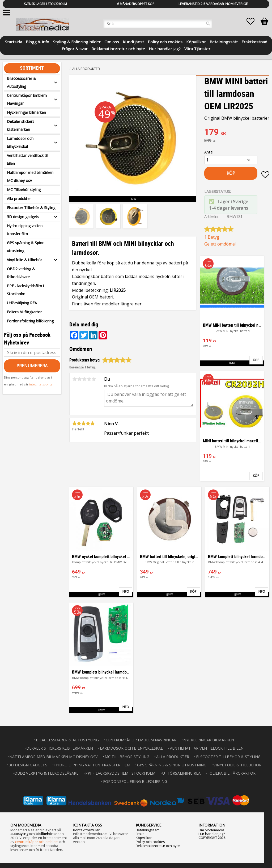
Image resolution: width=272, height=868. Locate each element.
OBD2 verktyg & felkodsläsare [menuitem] (21, 273)
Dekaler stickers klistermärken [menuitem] (21, 125)
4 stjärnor (89, 379)
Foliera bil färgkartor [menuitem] (24, 312)
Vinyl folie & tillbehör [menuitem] (24, 260)
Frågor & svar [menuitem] (75, 48)
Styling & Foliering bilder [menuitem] (77, 41)
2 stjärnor (79, 379)
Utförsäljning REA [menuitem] (22, 303)
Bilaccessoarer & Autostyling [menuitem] (22, 82)
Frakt (140, 834)
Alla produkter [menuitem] (19, 199)
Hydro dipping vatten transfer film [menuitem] (25, 230)
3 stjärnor (84, 379)
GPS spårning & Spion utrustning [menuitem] (26, 247)
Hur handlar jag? (212, 834)
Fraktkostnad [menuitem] (254, 41)
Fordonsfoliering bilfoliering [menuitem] (30, 321)
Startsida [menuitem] (13, 41)
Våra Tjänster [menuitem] (197, 48)
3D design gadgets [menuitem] (23, 217)
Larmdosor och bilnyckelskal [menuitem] (20, 142)
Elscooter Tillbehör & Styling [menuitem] (31, 208)
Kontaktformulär (86, 830)
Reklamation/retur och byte (158, 846)
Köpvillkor (144, 838)
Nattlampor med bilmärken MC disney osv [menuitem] (30, 176)
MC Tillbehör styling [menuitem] (24, 190)
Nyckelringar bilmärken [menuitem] (26, 112)
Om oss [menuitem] (112, 41)
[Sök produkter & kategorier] (158, 24)
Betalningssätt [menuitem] (224, 41)
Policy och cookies (150, 842)
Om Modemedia (211, 830)
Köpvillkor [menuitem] (196, 41)
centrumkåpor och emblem (37, 842)
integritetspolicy (41, 384)
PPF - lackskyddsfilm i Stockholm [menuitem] (25, 290)
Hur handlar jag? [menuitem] (165, 48)
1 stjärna (75, 379)
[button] (253, 21)
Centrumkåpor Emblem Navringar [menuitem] (27, 99)
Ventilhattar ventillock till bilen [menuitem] (28, 159)
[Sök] (208, 24)
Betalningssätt (147, 830)
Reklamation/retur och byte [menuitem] (118, 48)
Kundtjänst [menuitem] (133, 41)
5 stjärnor (94, 379)
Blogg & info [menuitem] (37, 41)
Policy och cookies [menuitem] (165, 41)
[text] (237, 132)
